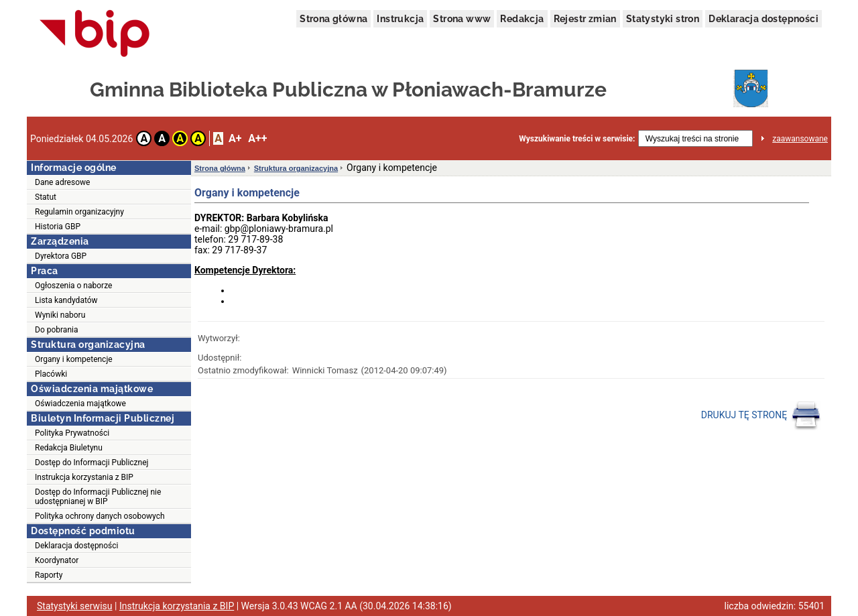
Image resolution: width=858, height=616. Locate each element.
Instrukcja (400, 19)
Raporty (49, 575)
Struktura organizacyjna (296, 168)
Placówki (51, 374)
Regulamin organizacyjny (79, 212)
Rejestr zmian (585, 19)
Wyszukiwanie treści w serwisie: (577, 139)
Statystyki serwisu (75, 606)
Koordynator (57, 560)
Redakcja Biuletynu (69, 448)
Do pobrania (56, 330)
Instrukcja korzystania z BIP (84, 477)
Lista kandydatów (66, 300)
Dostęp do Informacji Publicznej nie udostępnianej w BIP (98, 497)
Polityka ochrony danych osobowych (100, 516)
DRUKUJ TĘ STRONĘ (761, 416)
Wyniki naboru (60, 315)
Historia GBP (58, 227)
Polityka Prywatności (72, 433)
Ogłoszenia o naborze (73, 286)
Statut (46, 197)
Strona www (462, 19)
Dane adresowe (62, 182)
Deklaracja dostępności (763, 19)
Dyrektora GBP (61, 256)
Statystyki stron (663, 19)
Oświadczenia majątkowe (80, 404)
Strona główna (333, 19)
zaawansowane (800, 139)
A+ (235, 138)
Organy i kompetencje (74, 359)
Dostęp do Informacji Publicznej (91, 463)
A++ (257, 138)
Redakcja (522, 19)
